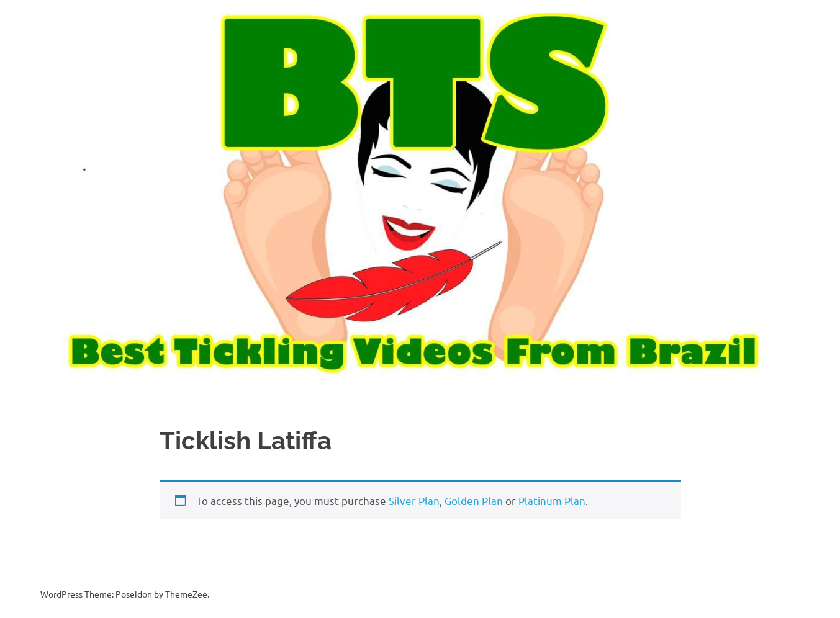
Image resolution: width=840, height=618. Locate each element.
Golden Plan (474, 500)
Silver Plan (414, 500)
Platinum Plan (552, 500)
